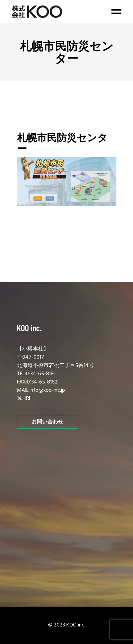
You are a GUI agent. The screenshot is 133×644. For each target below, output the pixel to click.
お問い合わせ (47, 422)
